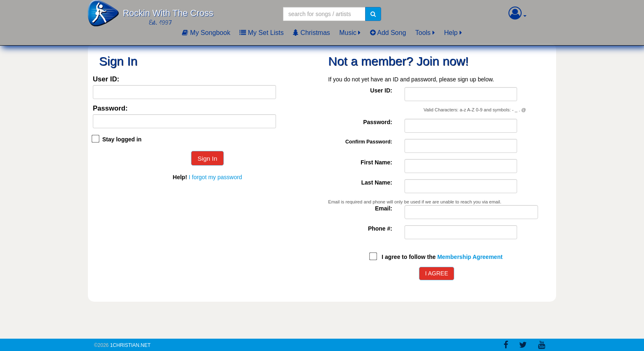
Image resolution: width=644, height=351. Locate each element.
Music (348, 33)
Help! (180, 177)
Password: (110, 109)
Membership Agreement (470, 257)
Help (451, 33)
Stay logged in (122, 139)
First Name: (376, 162)
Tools (423, 33)
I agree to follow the (442, 257)
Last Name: (377, 182)
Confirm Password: (369, 142)
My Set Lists (262, 33)
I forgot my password (215, 177)
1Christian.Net (130, 345)
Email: (384, 208)
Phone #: (380, 229)
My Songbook (206, 33)
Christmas (311, 33)
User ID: (106, 80)
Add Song (388, 33)
